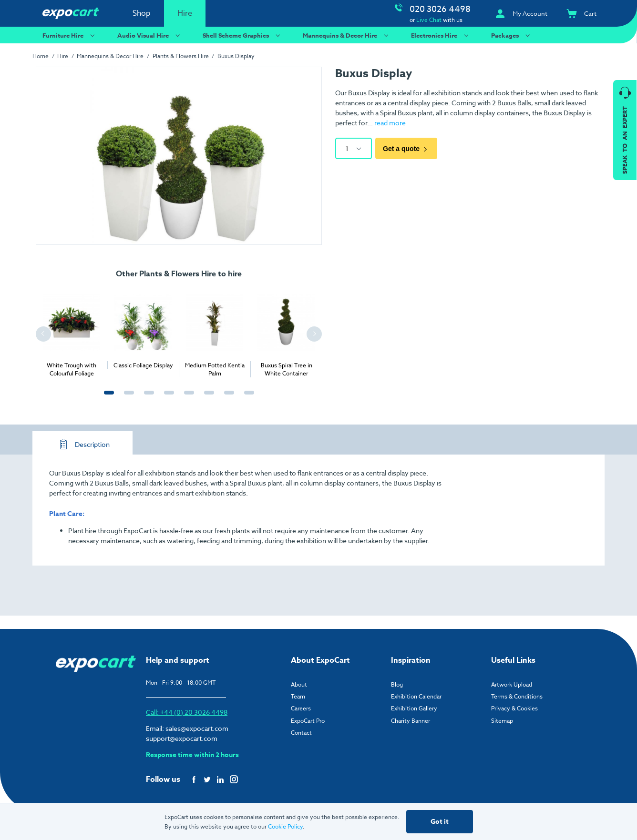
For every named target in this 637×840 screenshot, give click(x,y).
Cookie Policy (285, 826)
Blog (397, 684)
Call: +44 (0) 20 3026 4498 (187, 712)
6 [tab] (207, 398)
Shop (142, 13)
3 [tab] (147, 398)
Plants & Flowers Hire (181, 56)
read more (390, 123)
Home (41, 56)
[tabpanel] (72, 332)
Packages (512, 35)
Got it (440, 822)
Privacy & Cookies (514, 708)
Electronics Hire (441, 35)
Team (298, 696)
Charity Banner (411, 721)
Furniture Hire (70, 35)
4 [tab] (167, 398)
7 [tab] (227, 398)
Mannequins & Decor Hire (347, 35)
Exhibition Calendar (416, 696)
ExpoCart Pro (308, 721)
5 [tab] (187, 398)
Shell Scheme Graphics (243, 35)
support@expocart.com (182, 738)
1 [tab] (107, 398)
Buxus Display (236, 56)
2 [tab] (127, 398)
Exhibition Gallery (414, 708)
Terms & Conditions (517, 696)
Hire (185, 13)
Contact (301, 733)
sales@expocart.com (197, 728)
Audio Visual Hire (150, 35)
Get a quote (406, 149)
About (299, 684)
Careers (301, 708)
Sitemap (502, 721)
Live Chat (429, 20)
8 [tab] (247, 398)
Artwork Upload (512, 684)
